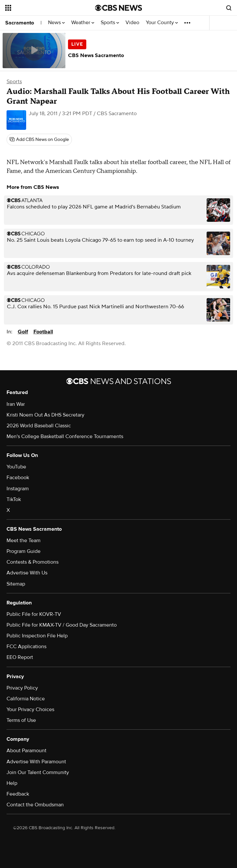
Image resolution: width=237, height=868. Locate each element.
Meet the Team (24, 541)
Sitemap (16, 584)
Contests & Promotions (33, 562)
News (56, 23)
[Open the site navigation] (43, 8)
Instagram (18, 489)
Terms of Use (21, 720)
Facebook (18, 478)
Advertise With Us (27, 573)
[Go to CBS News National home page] (119, 8)
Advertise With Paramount (36, 762)
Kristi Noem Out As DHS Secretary (45, 415)
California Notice (26, 699)
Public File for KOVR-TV (34, 614)
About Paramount (26, 751)
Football (43, 332)
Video (132, 23)
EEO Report (20, 657)
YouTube (16, 467)
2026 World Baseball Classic (39, 426)
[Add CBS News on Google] (39, 140)
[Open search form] (229, 8)
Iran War (16, 404)
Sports (110, 23)
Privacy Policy (22, 688)
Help (12, 783)
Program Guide (24, 551)
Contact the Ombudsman (35, 805)
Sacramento (20, 23)
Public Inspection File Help (37, 636)
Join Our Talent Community (38, 772)
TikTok (14, 499)
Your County (162, 23)
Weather (83, 23)
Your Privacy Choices (30, 709)
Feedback (18, 794)
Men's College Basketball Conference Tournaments (65, 436)
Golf (23, 332)
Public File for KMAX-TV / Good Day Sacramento (62, 625)
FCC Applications (26, 647)
